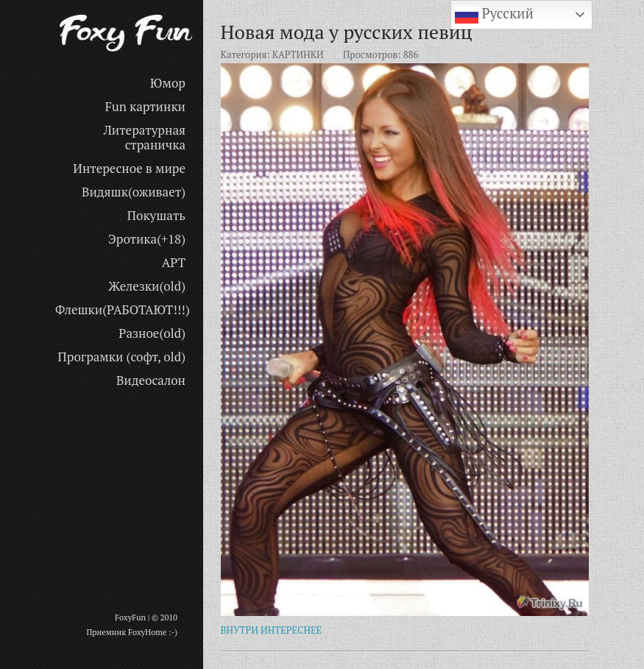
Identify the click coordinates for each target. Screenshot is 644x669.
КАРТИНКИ (298, 54)
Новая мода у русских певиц (347, 32)
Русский (494, 15)
